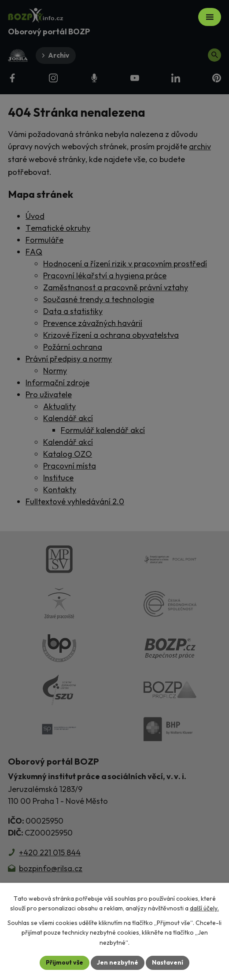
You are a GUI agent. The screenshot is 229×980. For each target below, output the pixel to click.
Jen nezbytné (118, 962)
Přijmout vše (65, 962)
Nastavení (168, 962)
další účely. (204, 908)
